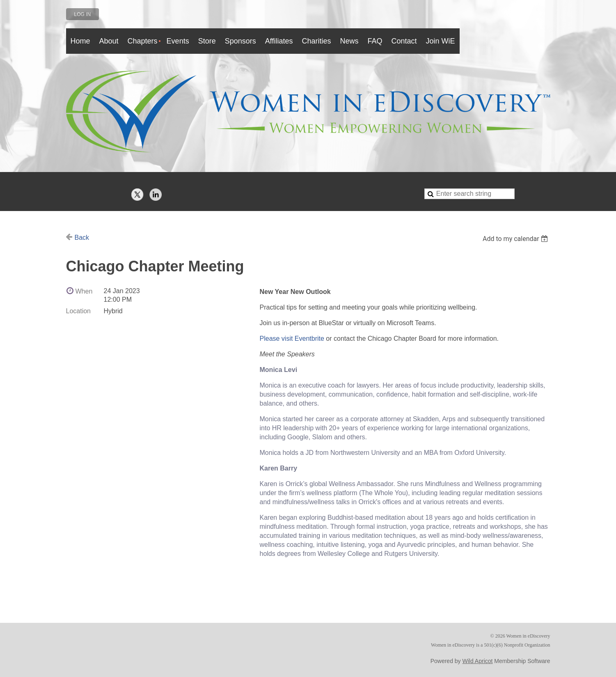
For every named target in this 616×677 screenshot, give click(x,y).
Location (79, 311)
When (84, 291)
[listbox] (516, 239)
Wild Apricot (478, 661)
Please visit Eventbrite (292, 338)
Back (82, 238)
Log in (83, 14)
